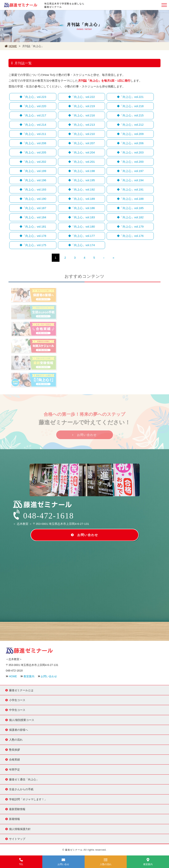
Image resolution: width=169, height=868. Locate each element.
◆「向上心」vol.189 (82, 199)
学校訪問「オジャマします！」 (28, 799)
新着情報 (14, 819)
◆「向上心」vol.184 (33, 217)
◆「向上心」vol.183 (82, 217)
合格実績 (14, 759)
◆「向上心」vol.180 (82, 227)
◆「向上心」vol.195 (82, 180)
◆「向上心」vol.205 (33, 152)
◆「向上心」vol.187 (33, 208)
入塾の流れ (16, 739)
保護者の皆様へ (19, 730)
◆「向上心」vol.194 (130, 180)
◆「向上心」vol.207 (82, 143)
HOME (11, 46)
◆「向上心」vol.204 (82, 152)
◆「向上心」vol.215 (130, 115)
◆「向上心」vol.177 (82, 236)
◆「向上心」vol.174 (82, 245)
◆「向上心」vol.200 (130, 162)
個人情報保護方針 (20, 829)
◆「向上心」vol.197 (130, 171)
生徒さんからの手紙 (21, 789)
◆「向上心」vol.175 (33, 245)
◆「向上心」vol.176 (130, 236)
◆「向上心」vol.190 (33, 199)
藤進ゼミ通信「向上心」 (24, 779)
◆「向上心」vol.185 (130, 208)
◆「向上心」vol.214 (33, 125)
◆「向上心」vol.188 (130, 199)
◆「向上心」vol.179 (130, 227)
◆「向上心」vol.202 (33, 162)
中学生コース (17, 710)
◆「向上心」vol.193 (33, 189)
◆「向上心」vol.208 (33, 143)
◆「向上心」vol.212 (130, 125)
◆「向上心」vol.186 (82, 208)
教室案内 (29, 676)
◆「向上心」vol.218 (130, 106)
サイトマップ (17, 839)
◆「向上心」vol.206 (130, 143)
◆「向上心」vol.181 (33, 227)
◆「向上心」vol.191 (130, 189)
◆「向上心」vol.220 (33, 106)
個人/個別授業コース (22, 720)
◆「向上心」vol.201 (82, 162)
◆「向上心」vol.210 (82, 134)
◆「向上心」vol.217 (33, 115)
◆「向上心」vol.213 (82, 125)
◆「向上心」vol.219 (82, 106)
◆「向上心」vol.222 (82, 97)
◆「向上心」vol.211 (33, 134)
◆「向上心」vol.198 (82, 171)
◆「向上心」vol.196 (33, 180)
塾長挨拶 (14, 749)
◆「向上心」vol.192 (82, 189)
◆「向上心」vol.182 (130, 217)
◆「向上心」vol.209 (130, 134)
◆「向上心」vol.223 (33, 97)
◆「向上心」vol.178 (33, 236)
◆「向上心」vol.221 (130, 97)
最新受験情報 (17, 809)
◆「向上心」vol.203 (130, 152)
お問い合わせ (87, 436)
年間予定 (14, 769)
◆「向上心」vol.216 (82, 115)
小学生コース (17, 700)
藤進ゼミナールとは (21, 690)
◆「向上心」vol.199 (33, 171)
